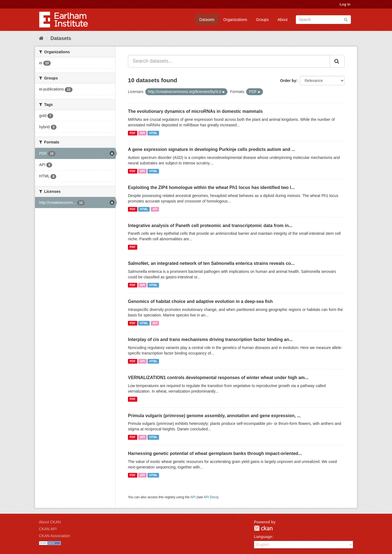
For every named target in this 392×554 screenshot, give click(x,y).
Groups (262, 20)
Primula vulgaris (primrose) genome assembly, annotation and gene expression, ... (214, 416)
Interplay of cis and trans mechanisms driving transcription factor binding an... (210, 339)
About (282, 20)
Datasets (207, 20)
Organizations (235, 20)
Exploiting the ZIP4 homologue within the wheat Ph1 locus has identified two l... (211, 187)
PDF (132, 133)
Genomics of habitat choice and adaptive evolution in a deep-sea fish (200, 301)
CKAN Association (55, 536)
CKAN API (48, 529)
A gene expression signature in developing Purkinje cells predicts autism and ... (212, 149)
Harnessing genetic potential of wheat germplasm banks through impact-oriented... (215, 453)
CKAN (263, 528)
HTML (153, 133)
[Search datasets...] (229, 61)
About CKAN (50, 522)
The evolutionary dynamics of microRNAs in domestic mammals (195, 111)
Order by (288, 81)
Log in (345, 4)
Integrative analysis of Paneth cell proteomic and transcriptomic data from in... (210, 226)
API (143, 133)
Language (263, 537)
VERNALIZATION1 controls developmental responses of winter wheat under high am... (218, 378)
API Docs (211, 497)
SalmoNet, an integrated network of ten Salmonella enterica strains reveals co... (211, 263)
